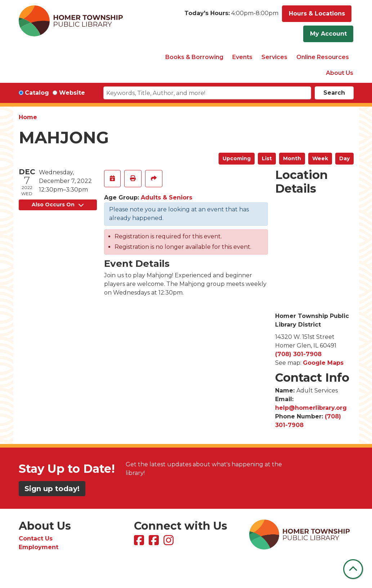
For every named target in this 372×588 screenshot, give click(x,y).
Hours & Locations (317, 14)
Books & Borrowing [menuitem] (194, 57)
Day (344, 158)
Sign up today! (52, 489)
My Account (328, 34)
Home (28, 117)
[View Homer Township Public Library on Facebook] (140, 542)
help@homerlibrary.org (311, 408)
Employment (39, 547)
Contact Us (36, 538)
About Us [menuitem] (340, 73)
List (267, 158)
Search (334, 93)
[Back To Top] (353, 569)
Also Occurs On (58, 205)
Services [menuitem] (274, 57)
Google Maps (323, 363)
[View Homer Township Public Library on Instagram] (169, 542)
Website (72, 93)
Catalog (37, 93)
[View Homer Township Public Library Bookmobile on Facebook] (155, 542)
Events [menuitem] (242, 57)
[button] (231, 15)
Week (320, 158)
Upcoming (237, 158)
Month (292, 158)
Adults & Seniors (167, 198)
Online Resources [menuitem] (323, 57)
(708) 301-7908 (298, 354)
